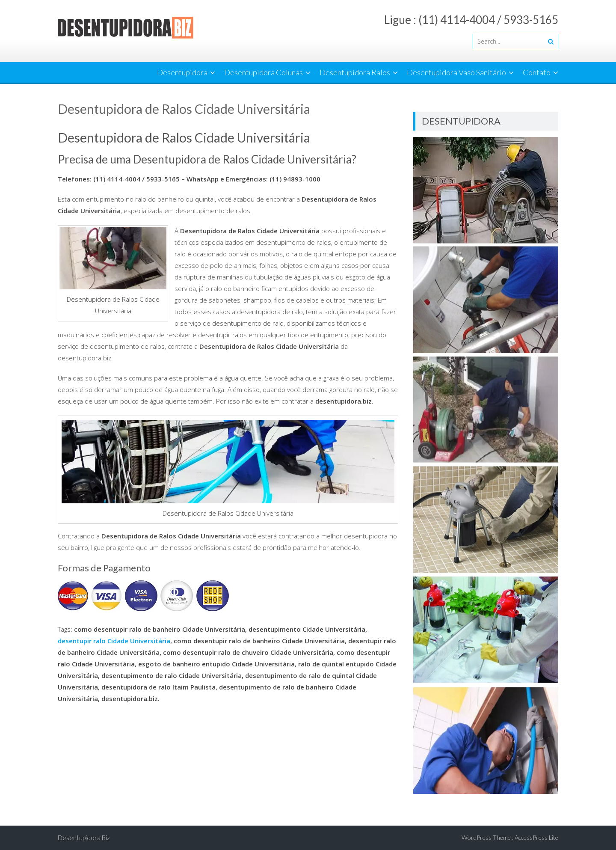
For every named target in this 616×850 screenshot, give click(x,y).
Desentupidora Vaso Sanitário (456, 72)
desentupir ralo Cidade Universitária (114, 641)
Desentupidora (182, 72)
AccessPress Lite (536, 837)
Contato (537, 72)
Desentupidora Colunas (264, 72)
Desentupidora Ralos (355, 72)
